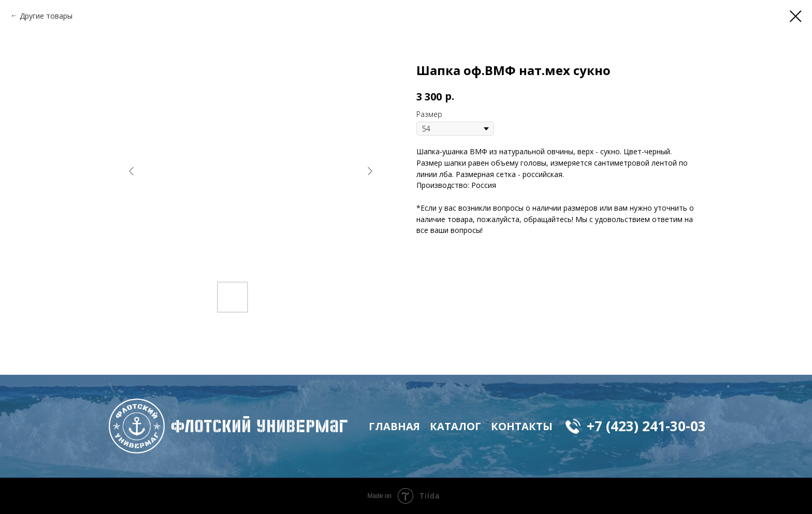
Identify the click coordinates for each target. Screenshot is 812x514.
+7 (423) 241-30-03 (646, 426)
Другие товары (46, 16)
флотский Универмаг (259, 426)
